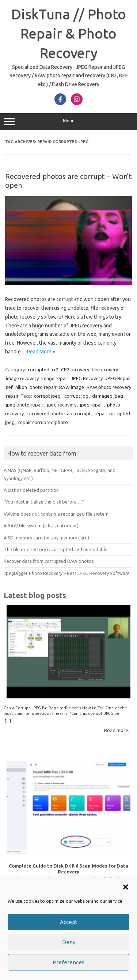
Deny (69, 942)
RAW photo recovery (109, 387)
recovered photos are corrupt (59, 413)
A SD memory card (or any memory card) (46, 538)
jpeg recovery (62, 405)
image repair (55, 378)
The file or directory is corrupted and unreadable (56, 549)
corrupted (39, 370)
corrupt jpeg (47, 396)
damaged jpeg (108, 396)
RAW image (72, 387)
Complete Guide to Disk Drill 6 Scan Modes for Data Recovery (68, 868)
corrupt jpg (76, 396)
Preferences (68, 962)
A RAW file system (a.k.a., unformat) (41, 526)
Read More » (41, 352)
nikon (21, 387)
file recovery (105, 370)
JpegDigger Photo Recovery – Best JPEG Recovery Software (67, 573)
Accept (69, 922)
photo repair (43, 387)
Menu (68, 122)
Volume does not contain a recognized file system (56, 514)
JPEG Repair (118, 378)
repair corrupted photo (43, 422)
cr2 (55, 370)
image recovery (22, 378)
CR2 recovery (75, 370)
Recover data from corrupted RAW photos (49, 561)
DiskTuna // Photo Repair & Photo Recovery (69, 33)
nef (9, 387)
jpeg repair (92, 405)
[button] (126, 887)
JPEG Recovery (87, 378)
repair (12, 396)
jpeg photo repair (25, 405)
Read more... (118, 730)
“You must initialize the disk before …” (44, 502)
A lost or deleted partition (31, 490)
